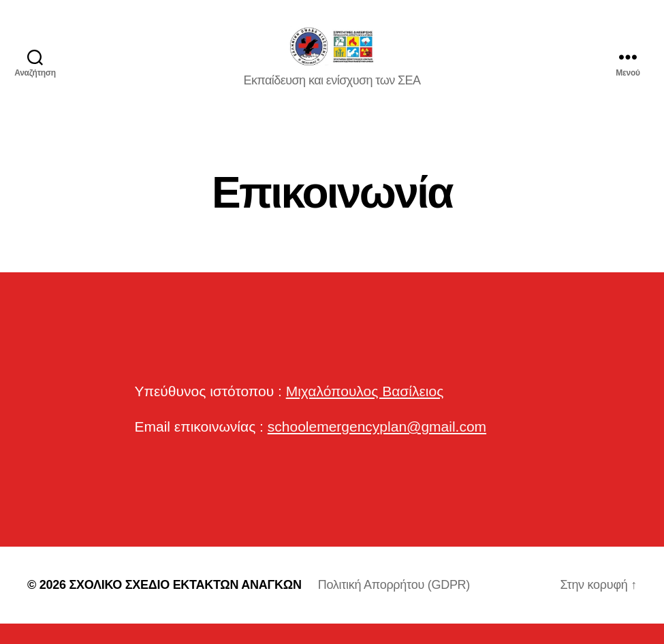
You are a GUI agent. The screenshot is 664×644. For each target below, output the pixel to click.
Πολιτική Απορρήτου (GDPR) (394, 605)
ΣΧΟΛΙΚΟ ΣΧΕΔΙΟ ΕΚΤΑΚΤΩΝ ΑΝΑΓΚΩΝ (185, 605)
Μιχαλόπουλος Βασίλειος (365, 412)
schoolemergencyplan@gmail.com (377, 447)
